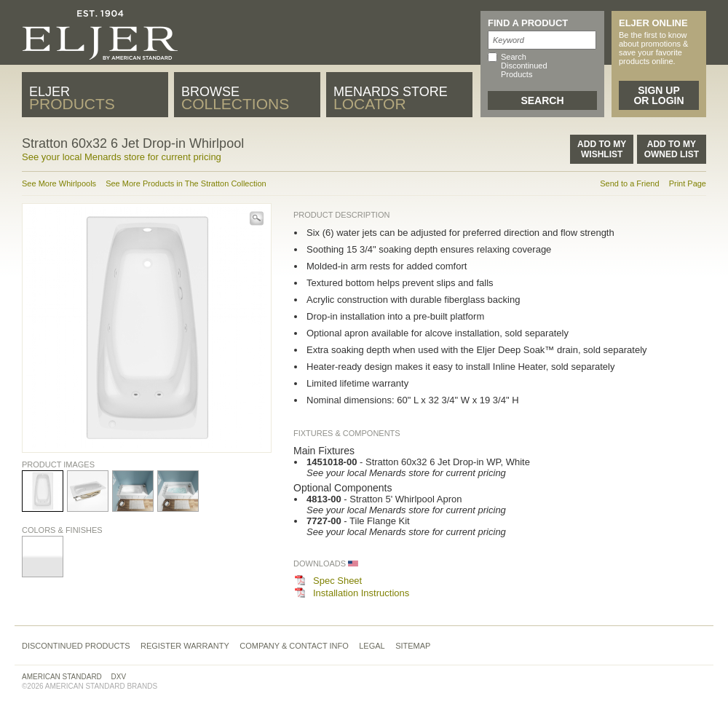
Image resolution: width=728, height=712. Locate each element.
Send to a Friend (629, 183)
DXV (119, 677)
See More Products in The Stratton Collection (186, 183)
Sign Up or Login (658, 95)
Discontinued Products (76, 646)
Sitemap (413, 646)
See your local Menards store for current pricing (122, 157)
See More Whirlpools (59, 183)
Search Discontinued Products (524, 66)
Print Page (688, 183)
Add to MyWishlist (602, 149)
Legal (372, 646)
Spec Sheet (337, 581)
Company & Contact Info (294, 646)
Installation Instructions (361, 593)
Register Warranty (185, 646)
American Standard (62, 677)
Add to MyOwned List (672, 149)
